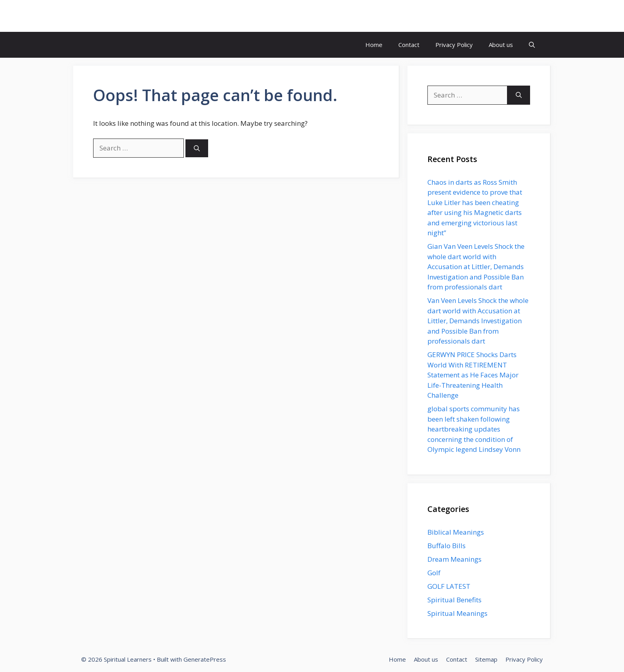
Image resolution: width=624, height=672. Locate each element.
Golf (434, 573)
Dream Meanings (454, 559)
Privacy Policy (454, 45)
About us (501, 45)
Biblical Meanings (456, 532)
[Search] (197, 148)
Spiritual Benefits (454, 600)
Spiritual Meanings (457, 613)
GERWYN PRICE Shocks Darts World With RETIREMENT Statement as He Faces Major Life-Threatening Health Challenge (473, 375)
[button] (532, 45)
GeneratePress (205, 659)
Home (374, 45)
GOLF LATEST (449, 586)
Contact (409, 45)
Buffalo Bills (447, 546)
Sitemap (486, 659)
